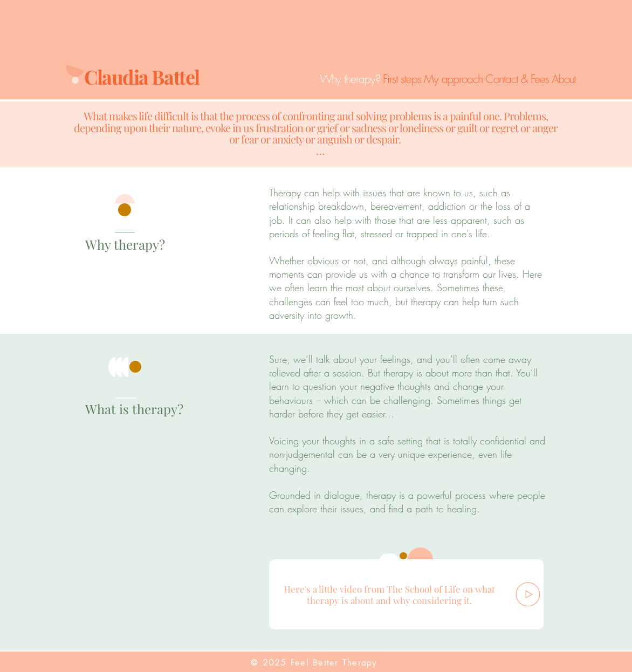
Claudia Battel (143, 77)
